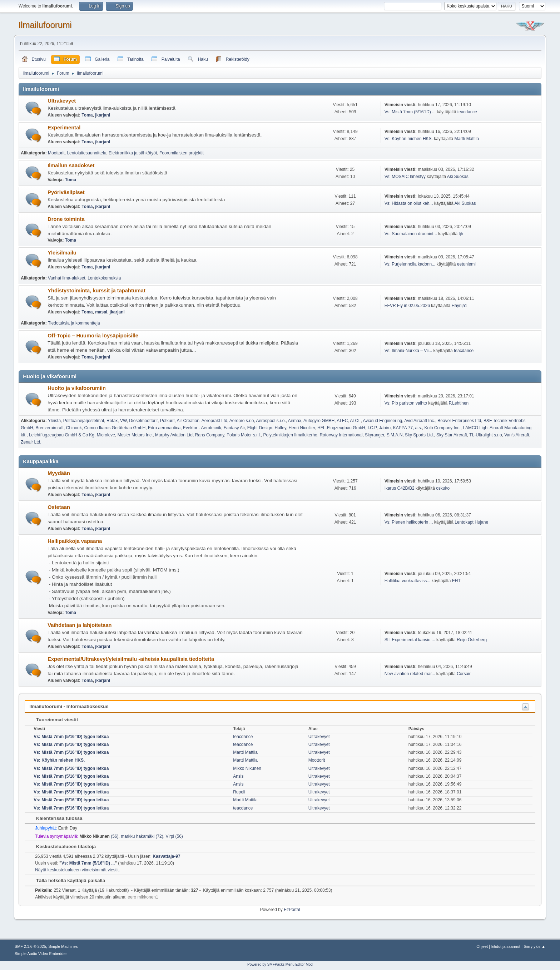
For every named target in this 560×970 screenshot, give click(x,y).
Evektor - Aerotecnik (202, 428)
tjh (461, 234)
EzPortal (292, 910)
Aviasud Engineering (383, 421)
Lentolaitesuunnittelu (86, 153)
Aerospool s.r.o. (271, 421)
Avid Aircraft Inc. (420, 421)
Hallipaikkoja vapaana (75, 541)
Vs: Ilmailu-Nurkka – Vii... (408, 351)
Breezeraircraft (49, 428)
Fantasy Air (234, 428)
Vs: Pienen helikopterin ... (409, 522)
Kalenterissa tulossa (56, 818)
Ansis (238, 776)
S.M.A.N (395, 435)
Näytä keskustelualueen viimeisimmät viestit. (77, 870)
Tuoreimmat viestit (53, 720)
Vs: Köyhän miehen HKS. (409, 139)
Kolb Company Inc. (442, 428)
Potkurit (167, 421)
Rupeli (239, 792)
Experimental (64, 128)
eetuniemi (466, 264)
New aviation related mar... (410, 674)
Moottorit (56, 153)
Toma (87, 115)
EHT (456, 581)
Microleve (106, 435)
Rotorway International (341, 435)
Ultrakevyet (62, 101)
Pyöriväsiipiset (66, 192)
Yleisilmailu (62, 253)
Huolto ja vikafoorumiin (77, 388)
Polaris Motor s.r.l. (244, 435)
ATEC (342, 421)
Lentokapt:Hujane (471, 522)
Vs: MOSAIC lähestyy (405, 177)
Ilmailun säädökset (71, 165)
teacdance (467, 112)
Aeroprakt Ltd (214, 421)
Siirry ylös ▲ (535, 946)
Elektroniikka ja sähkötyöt (133, 153)
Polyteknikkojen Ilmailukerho (290, 435)
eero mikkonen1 (143, 897)
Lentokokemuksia (104, 278)
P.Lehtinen (459, 403)
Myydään (59, 473)
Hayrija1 (460, 306)
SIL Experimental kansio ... (410, 640)
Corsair (464, 674)
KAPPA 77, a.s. (408, 428)
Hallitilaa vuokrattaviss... (408, 581)
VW (123, 421)
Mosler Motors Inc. (135, 435)
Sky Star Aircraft (452, 435)
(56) (99, 836)
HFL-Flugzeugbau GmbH (341, 428)
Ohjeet (482, 946)
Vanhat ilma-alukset (66, 278)
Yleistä (54, 421)
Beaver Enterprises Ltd (459, 421)
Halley (280, 428)
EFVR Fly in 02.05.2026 (407, 306)
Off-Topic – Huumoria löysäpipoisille (93, 336)
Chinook (74, 428)
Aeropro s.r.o (242, 421)
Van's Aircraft (517, 435)
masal (101, 312)
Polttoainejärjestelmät (84, 421)
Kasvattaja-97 (166, 856)
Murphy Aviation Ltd (174, 435)
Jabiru (385, 428)
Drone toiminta (66, 219)
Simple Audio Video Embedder (41, 954)
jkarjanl (103, 115)
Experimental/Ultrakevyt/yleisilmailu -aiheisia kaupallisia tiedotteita (131, 659)
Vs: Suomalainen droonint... (411, 234)
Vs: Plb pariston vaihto (406, 403)
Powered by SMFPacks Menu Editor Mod (280, 964)
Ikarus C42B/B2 (400, 488)
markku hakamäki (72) (142, 836)
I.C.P (372, 428)
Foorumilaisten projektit (182, 153)
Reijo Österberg (472, 640)
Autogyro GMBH (319, 421)
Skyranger (375, 435)
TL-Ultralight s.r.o (485, 435)
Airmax (295, 421)
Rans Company (210, 435)
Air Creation (188, 421)
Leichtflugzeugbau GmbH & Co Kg (62, 435)
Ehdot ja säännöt (506, 946)
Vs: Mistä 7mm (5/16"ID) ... (410, 112)
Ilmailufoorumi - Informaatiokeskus (69, 706)
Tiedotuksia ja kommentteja (74, 323)
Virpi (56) (174, 836)
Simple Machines (63, 946)
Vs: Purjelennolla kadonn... (410, 264)
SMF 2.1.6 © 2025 (30, 946)
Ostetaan (59, 507)
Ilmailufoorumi (45, 25)
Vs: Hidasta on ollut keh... (409, 203)
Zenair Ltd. (31, 442)
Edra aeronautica (164, 428)
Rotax (112, 421)
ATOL (355, 421)
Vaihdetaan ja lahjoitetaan (80, 625)
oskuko (443, 488)
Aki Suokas (458, 177)
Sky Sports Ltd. (419, 435)
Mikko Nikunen (247, 768)
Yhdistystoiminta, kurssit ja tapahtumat (96, 291)
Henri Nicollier (302, 428)
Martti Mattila (467, 139)
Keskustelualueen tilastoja (62, 847)
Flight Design (260, 428)
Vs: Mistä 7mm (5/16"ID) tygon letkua (71, 737)
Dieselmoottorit (143, 421)
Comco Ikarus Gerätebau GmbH (115, 428)
